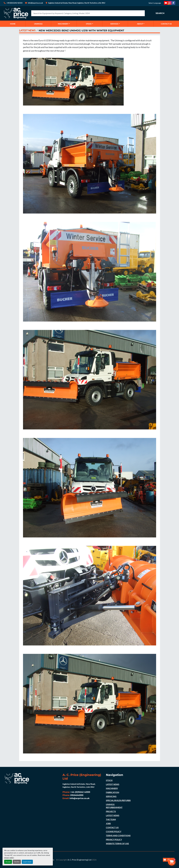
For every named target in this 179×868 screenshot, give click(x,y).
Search (160, 13)
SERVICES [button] (114, 24)
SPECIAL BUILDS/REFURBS (118, 800)
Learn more (27, 862)
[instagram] (170, 3)
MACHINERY (63, 24)
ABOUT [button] (140, 24)
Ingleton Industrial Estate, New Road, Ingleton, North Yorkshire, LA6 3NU (77, 3)
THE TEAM (111, 819)
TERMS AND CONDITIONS (118, 835)
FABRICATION (113, 792)
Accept (8, 862)
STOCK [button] (89, 24)
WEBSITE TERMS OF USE (117, 843)
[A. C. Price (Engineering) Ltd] (17, 778)
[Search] (88, 13)
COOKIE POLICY (114, 831)
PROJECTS (111, 811)
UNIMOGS (38, 24)
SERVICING (111, 796)
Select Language (155, 3)
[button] (64, 24)
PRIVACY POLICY (114, 839)
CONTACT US (166, 24)
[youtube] (166, 3)
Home (13, 24)
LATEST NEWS (27, 30)
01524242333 (77, 795)
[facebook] (173, 3)
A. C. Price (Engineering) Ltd (79, 860)
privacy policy (9, 858)
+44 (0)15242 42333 (14, 3)
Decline (17, 862)
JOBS (108, 823)
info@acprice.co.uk (80, 798)
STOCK (109, 780)
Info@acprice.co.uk (35, 3)
